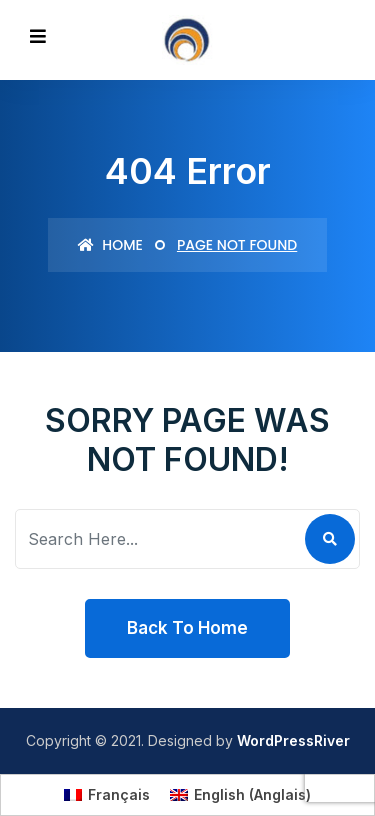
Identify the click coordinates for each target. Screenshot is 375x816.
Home (110, 245)
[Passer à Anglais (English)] (240, 795)
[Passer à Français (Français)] (107, 795)
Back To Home (187, 628)
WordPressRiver (293, 740)
